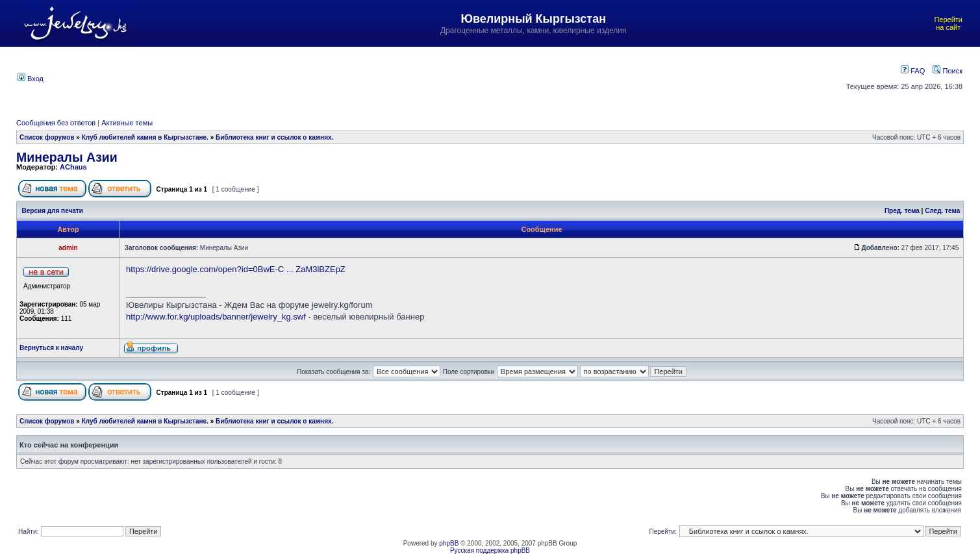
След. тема (942, 211)
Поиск (948, 71)
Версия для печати (53, 211)
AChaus (73, 167)
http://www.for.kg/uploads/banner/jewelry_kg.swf (216, 317)
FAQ (913, 71)
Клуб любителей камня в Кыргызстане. (145, 137)
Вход (31, 79)
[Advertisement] (423, 77)
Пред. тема (902, 211)
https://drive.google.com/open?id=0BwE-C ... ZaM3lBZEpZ (236, 269)
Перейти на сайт (948, 23)
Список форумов (47, 137)
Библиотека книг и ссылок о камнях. (274, 137)
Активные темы (127, 123)
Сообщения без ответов (56, 123)
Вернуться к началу (51, 348)
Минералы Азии (67, 157)
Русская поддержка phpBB (490, 550)
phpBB (449, 543)
